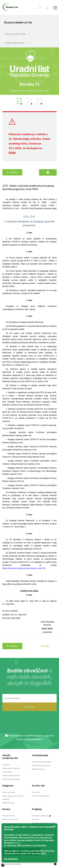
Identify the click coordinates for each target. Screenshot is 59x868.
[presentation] (30, 724)
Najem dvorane (38, 769)
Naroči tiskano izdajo (11, 779)
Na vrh (45, 646)
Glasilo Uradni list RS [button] (17, 34)
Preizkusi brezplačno (41, 796)
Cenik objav (7, 772)
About (47, 816)
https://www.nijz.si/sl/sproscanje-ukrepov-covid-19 (24, 568)
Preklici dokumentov (11, 775)
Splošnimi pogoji (34, 736)
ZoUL (26, 139)
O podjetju (37, 816)
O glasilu (6, 765)
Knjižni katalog (8, 803)
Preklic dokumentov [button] (17, 43)
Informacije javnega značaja (44, 823)
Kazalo (12, 172)
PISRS (12, 153)
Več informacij (11, 859)
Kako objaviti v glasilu (11, 768)
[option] (30, 84)
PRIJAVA (29, 707)
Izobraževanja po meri (41, 765)
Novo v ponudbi (9, 792)
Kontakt (35, 819)
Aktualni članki (8, 816)
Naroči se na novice (10, 819)
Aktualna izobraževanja (42, 762)
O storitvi (36, 792)
